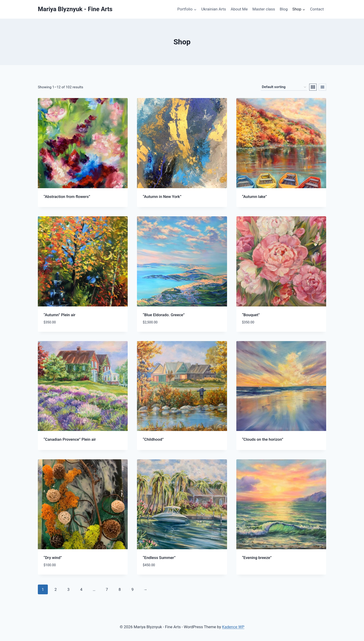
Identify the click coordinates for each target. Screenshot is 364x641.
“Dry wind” (53, 558)
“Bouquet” (251, 315)
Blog (284, 9)
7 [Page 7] (107, 589)
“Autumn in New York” (162, 197)
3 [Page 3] (68, 589)
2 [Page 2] (56, 589)
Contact (317, 9)
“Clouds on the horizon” (263, 439)
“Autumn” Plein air (60, 315)
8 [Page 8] (120, 589)
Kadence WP (233, 627)
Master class (264, 9)
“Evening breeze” (257, 558)
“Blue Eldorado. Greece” (164, 315)
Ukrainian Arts (214, 9)
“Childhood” (153, 439)
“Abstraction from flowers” (67, 197)
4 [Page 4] (81, 589)
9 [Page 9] (133, 589)
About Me (239, 9)
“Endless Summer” (159, 558)
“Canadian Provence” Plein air (70, 439)
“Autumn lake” (254, 197)
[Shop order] (284, 87)
